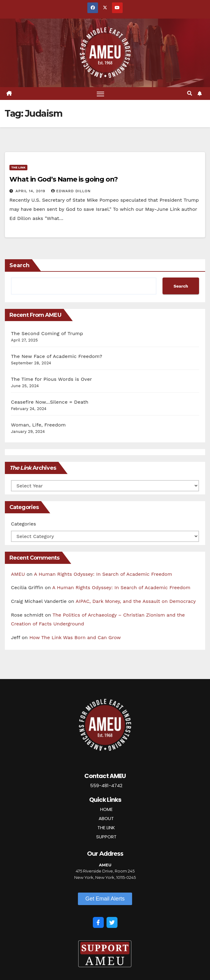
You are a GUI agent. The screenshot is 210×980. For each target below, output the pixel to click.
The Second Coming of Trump (47, 334)
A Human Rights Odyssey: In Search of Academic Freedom (103, 574)
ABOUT (106, 818)
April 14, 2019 (31, 191)
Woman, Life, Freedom (38, 425)
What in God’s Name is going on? (64, 179)
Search (19, 266)
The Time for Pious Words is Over (51, 379)
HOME (106, 809)
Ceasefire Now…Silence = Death (50, 402)
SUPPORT (106, 837)
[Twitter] (112, 922)
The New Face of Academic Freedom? (57, 357)
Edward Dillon (71, 191)
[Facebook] (98, 922)
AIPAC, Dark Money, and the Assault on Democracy (136, 601)
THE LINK (106, 828)
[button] (190, 93)
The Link (18, 167)
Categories (23, 524)
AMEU (18, 574)
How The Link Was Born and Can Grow (75, 637)
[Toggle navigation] (100, 94)
